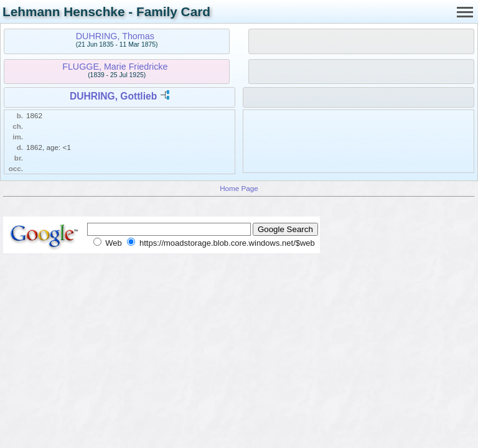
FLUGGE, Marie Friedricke (115, 67)
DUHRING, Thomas (115, 36)
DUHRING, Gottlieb (113, 96)
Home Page (239, 188)
